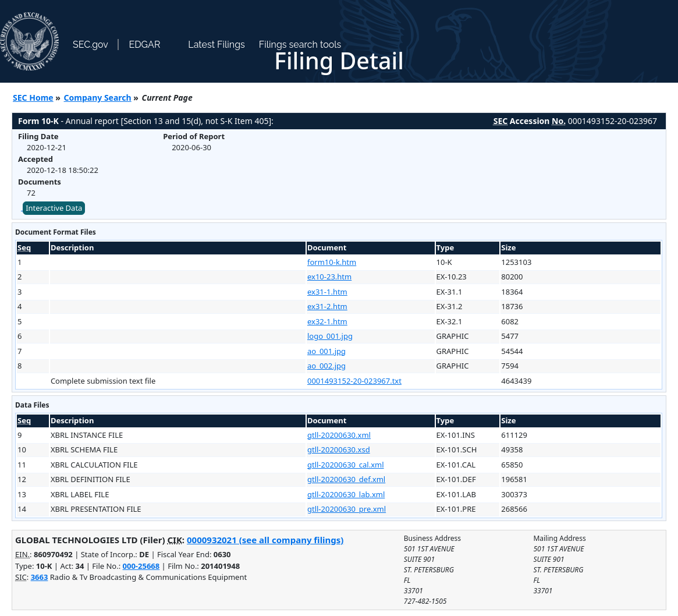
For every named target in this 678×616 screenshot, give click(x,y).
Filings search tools (300, 45)
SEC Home (33, 98)
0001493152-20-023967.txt (354, 381)
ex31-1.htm (327, 292)
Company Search (98, 98)
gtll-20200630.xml (339, 435)
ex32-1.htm (327, 321)
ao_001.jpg (326, 351)
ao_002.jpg (326, 366)
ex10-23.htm (329, 277)
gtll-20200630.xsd (339, 449)
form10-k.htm (332, 262)
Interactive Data (54, 208)
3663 (40, 577)
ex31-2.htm (327, 306)
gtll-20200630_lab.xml (346, 494)
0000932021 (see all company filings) (265, 540)
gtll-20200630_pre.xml (347, 509)
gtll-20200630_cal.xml (346, 465)
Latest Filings (216, 45)
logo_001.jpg (330, 336)
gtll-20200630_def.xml (346, 479)
